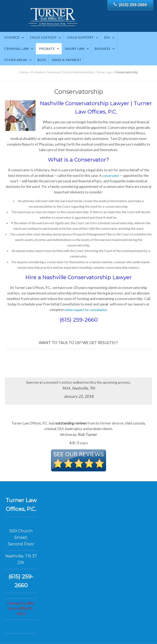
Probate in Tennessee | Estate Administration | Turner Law (71, 72)
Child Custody (43, 37)
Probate (47, 49)
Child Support (80, 37)
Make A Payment (67, 60)
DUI (107, 37)
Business (103, 49)
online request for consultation (86, 310)
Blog (42, 60)
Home (24, 72)
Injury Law (75, 49)
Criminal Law (17, 49)
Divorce (12, 37)
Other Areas (16, 60)
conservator (111, 175)
